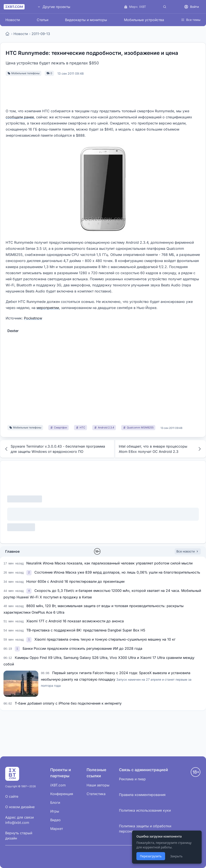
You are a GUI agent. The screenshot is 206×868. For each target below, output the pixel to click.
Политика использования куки (145, 810)
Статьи (43, 20)
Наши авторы (98, 785)
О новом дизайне (20, 807)
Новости (13, 20)
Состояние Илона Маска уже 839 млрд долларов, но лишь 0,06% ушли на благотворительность (117, 572)
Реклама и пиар (132, 779)
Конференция (62, 794)
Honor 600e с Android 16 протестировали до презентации (75, 581)
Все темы (191, 20)
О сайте (12, 796)
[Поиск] (165, 7)
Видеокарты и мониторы (86, 20)
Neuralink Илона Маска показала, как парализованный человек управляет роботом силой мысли (109, 563)
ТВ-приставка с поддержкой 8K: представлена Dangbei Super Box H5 (86, 630)
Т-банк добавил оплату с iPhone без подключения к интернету (68, 703)
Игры (55, 811)
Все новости (188, 551)
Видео (55, 820)
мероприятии (48, 308)
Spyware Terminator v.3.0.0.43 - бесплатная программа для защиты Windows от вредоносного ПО (54, 449)
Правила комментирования (142, 795)
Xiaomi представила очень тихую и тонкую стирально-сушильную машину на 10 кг (105, 639)
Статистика (96, 794)
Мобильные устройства (144, 20)
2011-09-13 (41, 34)
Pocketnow (33, 318)
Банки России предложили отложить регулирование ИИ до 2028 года (82, 648)
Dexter (13, 331)
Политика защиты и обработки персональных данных (145, 829)
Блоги (55, 803)
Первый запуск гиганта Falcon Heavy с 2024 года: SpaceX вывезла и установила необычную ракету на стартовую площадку (116, 679)
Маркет (57, 829)
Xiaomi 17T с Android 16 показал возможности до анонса (75, 621)
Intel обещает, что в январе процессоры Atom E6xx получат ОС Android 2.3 (161, 449)
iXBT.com (58, 785)
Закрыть (176, 856)
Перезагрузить (151, 856)
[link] (29, 572)
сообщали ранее (20, 117)
